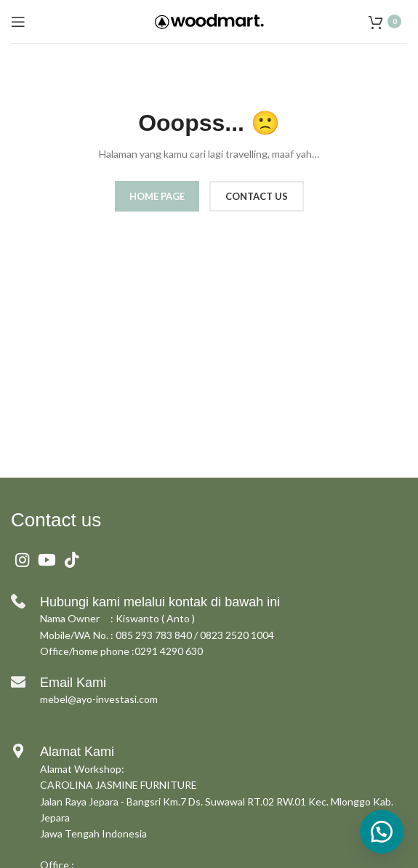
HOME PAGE (157, 196)
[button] (382, 832)
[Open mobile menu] (18, 22)
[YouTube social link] (47, 560)
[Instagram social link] (22, 560)
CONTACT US (257, 196)
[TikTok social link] (72, 560)
